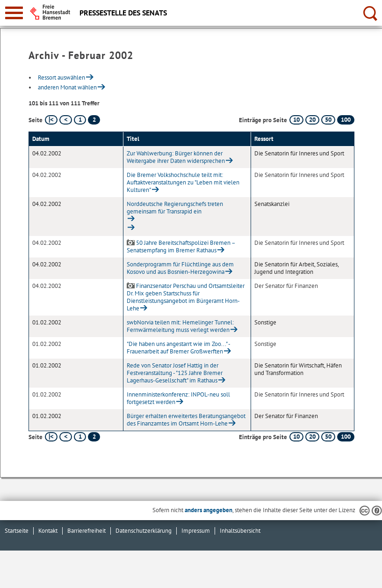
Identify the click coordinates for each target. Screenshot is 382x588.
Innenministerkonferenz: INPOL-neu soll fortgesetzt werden (178, 398)
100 (346, 120)
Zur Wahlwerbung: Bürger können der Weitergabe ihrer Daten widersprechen (176, 157)
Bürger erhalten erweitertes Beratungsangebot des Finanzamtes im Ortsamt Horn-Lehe (186, 420)
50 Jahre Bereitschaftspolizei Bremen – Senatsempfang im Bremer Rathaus (181, 246)
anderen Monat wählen (67, 87)
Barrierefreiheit (86, 531)
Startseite (17, 531)
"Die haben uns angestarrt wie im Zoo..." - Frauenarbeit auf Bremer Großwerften (178, 348)
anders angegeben (209, 510)
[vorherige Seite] (66, 120)
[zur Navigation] (14, 13)
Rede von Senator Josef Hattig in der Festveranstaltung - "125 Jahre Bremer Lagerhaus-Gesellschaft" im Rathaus (175, 373)
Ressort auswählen (61, 77)
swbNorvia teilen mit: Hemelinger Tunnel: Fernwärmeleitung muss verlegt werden (180, 326)
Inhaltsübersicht (240, 531)
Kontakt (48, 531)
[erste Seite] (51, 120)
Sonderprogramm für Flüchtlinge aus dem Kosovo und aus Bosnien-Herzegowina (180, 268)
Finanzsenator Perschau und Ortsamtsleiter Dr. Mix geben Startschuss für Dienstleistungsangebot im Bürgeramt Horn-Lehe (186, 297)
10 (296, 120)
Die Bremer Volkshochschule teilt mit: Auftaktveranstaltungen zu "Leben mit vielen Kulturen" (183, 182)
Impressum (196, 531)
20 (312, 120)
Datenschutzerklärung (144, 531)
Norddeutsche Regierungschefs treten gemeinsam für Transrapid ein (175, 208)
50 (328, 120)
